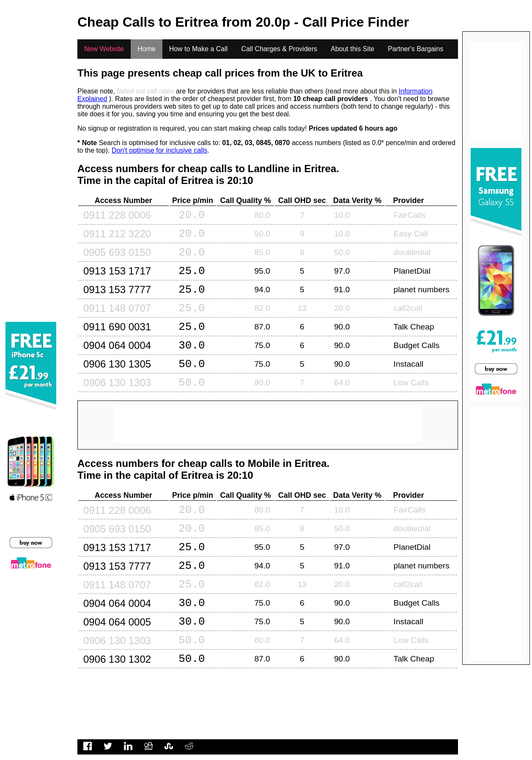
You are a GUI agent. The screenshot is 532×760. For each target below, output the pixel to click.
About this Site (352, 49)
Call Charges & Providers (279, 49)
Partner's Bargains (415, 49)
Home (147, 49)
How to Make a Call (199, 49)
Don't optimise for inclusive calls (159, 150)
